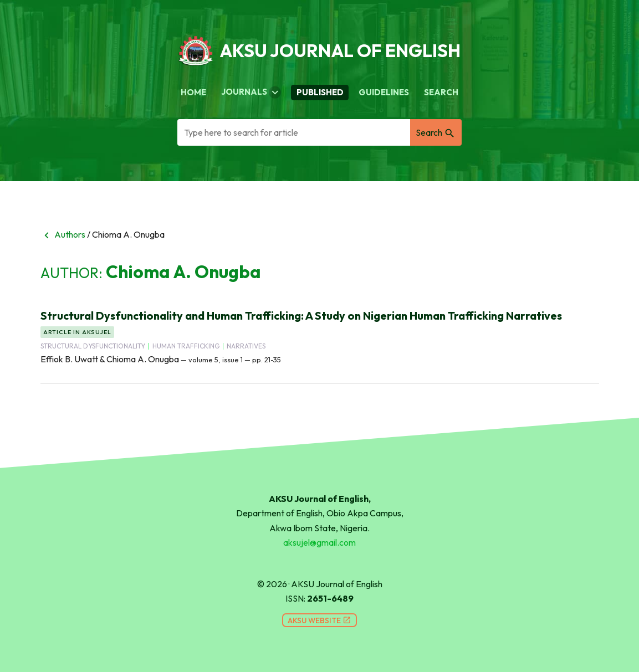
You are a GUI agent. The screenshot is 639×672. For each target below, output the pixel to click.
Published (320, 92)
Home (193, 92)
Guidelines (384, 92)
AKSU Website (319, 620)
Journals (251, 93)
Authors (63, 234)
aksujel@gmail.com (319, 542)
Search (441, 92)
